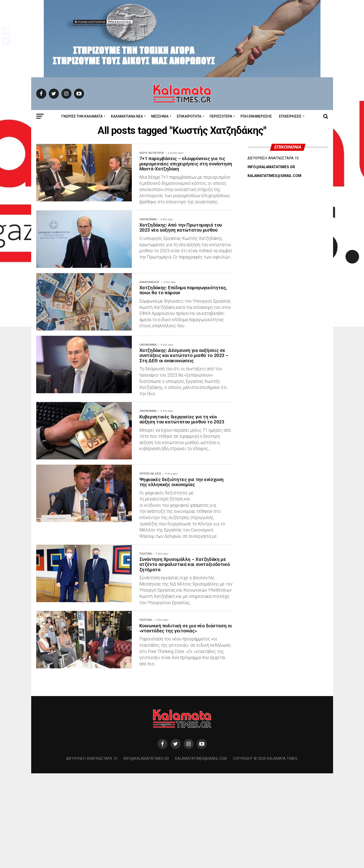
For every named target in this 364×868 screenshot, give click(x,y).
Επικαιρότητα (189, 116)
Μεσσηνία (160, 116)
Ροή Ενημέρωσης (256, 116)
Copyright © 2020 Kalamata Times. (266, 854)
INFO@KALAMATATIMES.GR (271, 167)
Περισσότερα (221, 116)
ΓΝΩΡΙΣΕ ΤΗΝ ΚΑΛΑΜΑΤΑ (82, 116)
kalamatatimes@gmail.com (201, 854)
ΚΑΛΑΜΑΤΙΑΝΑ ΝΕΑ (127, 116)
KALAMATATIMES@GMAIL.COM (274, 176)
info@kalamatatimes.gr (146, 854)
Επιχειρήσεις (290, 116)
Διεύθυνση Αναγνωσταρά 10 (92, 854)
